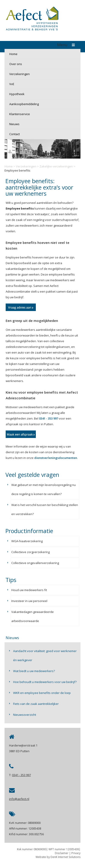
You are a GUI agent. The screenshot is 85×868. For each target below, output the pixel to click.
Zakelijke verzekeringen (56, 166)
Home (13, 54)
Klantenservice (20, 114)
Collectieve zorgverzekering (30, 552)
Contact (15, 134)
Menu (67, 45)
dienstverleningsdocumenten (56, 458)
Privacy (76, 853)
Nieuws (14, 124)
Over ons (16, 64)
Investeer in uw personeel (29, 601)
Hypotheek (17, 94)
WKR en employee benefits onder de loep (42, 693)
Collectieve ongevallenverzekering (35, 563)
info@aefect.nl (19, 799)
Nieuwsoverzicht (25, 715)
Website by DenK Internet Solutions (58, 857)
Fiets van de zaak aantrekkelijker (36, 704)
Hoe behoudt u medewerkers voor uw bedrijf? (45, 682)
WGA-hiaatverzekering (27, 541)
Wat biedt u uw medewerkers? (34, 671)
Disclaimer (62, 853)
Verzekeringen (19, 74)
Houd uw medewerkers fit (29, 590)
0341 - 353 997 (49, 418)
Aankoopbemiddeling (24, 104)
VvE (12, 84)
